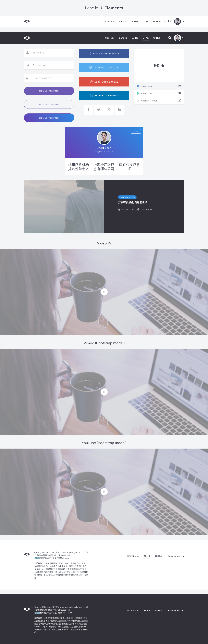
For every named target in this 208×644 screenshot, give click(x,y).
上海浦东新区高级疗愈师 (76, 569)
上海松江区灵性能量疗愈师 (57, 575)
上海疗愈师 (55, 552)
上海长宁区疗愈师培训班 (54, 618)
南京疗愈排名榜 (74, 627)
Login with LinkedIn (104, 95)
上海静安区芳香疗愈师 (71, 624)
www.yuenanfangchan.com (72, 552)
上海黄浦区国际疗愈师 (53, 563)
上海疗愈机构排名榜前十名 (46, 572)
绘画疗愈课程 (48, 555)
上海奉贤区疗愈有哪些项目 (69, 621)
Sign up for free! (49, 91)
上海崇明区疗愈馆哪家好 (55, 569)
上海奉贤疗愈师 (55, 566)
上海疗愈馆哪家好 (54, 624)
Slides (135, 21)
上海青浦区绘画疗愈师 (58, 627)
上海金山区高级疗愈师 (52, 630)
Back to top (176, 556)
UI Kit (147, 21)
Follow (136, 131)
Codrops (110, 21)
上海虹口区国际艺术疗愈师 (74, 563)
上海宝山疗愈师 (64, 572)
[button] (104, 292)
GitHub (157, 21)
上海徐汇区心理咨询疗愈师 (76, 618)
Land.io (123, 21)
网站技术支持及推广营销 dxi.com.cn (57, 558)
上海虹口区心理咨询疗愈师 (46, 621)
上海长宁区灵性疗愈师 (71, 566)
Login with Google (104, 82)
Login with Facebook (104, 53)
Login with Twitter (104, 68)
